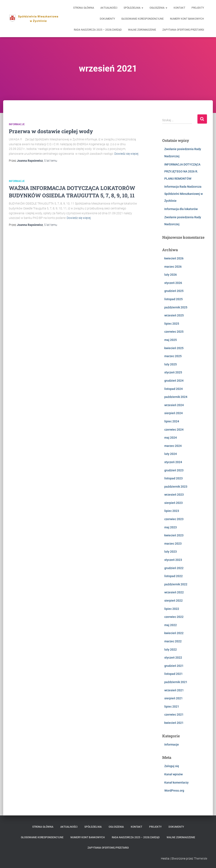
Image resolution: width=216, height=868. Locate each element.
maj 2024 (171, 438)
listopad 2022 (173, 576)
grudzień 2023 (174, 470)
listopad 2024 (173, 389)
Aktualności (109, 8)
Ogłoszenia (158, 8)
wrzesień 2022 (174, 592)
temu (51, 161)
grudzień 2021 (174, 666)
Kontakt (179, 8)
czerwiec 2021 (174, 715)
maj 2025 (171, 340)
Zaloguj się (172, 766)
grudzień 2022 (174, 568)
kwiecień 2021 (174, 723)
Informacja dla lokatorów (181, 209)
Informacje (17, 124)
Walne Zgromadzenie (142, 30)
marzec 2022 (173, 641)
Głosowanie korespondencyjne (142, 19)
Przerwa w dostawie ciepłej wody (51, 131)
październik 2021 (176, 682)
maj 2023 (171, 527)
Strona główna (84, 8)
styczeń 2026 (173, 283)
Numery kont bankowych (187, 19)
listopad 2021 (173, 674)
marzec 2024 (173, 446)
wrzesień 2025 (174, 315)
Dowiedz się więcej (126, 154)
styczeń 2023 (173, 560)
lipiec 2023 (172, 511)
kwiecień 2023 (174, 535)
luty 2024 (171, 454)
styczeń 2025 (173, 372)
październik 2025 (176, 307)
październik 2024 (176, 397)
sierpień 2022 (173, 601)
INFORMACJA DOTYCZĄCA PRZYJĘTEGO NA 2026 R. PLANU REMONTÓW (182, 172)
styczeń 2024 (173, 462)
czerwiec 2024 (174, 430)
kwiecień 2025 (174, 348)
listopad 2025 (173, 299)
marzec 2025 (173, 356)
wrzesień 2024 (174, 405)
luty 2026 (171, 275)
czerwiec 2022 (174, 617)
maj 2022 (171, 625)
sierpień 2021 (173, 698)
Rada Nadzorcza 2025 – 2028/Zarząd (98, 30)
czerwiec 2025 (174, 332)
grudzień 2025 (174, 291)
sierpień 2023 (173, 503)
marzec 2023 (173, 544)
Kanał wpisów (173, 774)
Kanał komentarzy (176, 783)
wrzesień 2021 (174, 690)
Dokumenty (107, 19)
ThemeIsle (200, 859)
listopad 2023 (173, 478)
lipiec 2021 (172, 707)
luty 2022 (171, 650)
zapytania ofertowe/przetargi (183, 30)
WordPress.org (174, 791)
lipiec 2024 (172, 421)
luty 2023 (171, 552)
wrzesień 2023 (174, 495)
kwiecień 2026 (174, 258)
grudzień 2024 (174, 381)
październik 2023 (176, 487)
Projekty (198, 8)
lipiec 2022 (172, 609)
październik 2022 (176, 584)
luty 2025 (171, 364)
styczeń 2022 (173, 658)
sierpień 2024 (173, 413)
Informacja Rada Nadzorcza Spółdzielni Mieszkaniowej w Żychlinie (184, 194)
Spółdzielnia (133, 8)
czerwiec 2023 (174, 519)
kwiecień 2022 (174, 633)
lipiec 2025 (172, 324)
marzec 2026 (173, 267)
